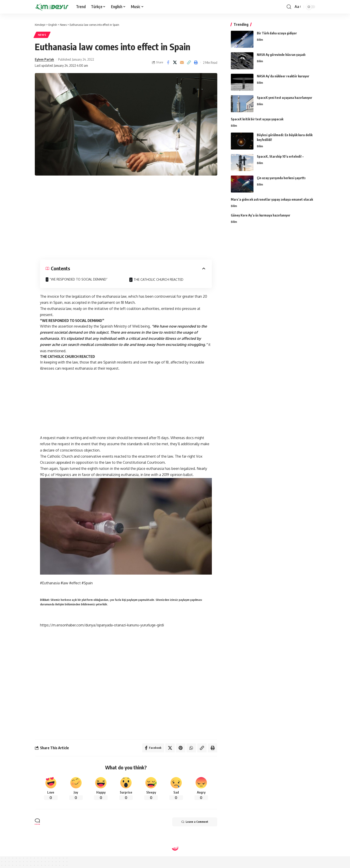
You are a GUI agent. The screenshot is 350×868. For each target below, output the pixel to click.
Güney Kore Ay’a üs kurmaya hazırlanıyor (261, 215)
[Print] (196, 62)
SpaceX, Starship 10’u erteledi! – (280, 156)
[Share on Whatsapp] (191, 748)
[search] (289, 7)
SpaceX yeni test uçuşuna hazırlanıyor (285, 98)
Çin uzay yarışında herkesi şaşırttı (281, 178)
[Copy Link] (189, 62)
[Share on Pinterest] (181, 748)
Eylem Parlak (44, 59)
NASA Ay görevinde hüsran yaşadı (281, 55)
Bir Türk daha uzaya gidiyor (277, 33)
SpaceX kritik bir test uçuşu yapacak (257, 119)
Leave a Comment (195, 822)
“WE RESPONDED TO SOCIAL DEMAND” (78, 279)
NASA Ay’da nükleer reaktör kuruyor (283, 76)
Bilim (260, 40)
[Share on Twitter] (175, 62)
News (42, 35)
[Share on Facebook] (168, 62)
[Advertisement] (126, 216)
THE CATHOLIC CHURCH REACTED (158, 279)
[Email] (182, 62)
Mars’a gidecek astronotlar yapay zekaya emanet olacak (272, 199)
